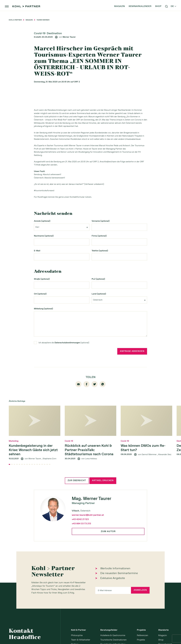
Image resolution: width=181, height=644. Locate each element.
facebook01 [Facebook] (87, 447)
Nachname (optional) (44, 298)
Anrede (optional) (42, 283)
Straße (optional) (42, 341)
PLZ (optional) (98, 341)
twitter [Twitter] (95, 447)
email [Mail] (78, 447)
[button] (9, 527)
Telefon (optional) (100, 313)
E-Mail (37, 313)
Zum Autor (108, 594)
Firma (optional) (99, 298)
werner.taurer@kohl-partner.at (88, 578)
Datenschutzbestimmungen (67, 405)
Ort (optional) (40, 356)
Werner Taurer (69, 37)
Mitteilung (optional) (43, 371)
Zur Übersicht (76, 543)
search (163, 10)
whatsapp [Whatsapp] (103, 447)
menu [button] (11, 10)
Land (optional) (99, 356)
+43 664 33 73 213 (81, 587)
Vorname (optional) (101, 283)
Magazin (116, 10)
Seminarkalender (136, 10)
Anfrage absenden (131, 414)
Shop (154, 10)
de (169, 10)
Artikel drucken (103, 543)
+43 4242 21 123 (80, 582)
